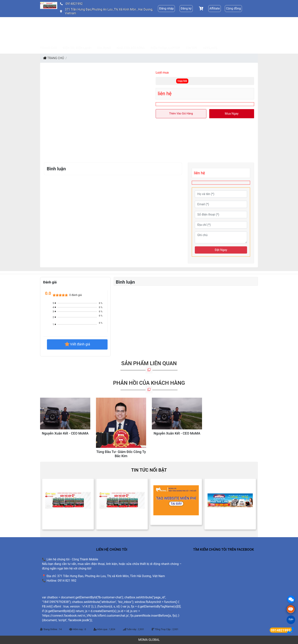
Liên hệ (46, 34)
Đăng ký (186, 8)
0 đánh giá (76, 295)
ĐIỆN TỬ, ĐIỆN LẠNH (77, 24)
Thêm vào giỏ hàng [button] (181, 113)
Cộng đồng (233, 8)
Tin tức (191, 24)
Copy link (182, 81)
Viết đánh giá (77, 344)
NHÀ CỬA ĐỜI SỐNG (131, 24)
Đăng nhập (166, 8)
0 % (101, 303)
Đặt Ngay (221, 250)
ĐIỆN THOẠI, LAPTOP (165, 24)
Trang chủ (49, 24)
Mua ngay (232, 114)
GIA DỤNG (104, 24)
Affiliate (215, 8)
